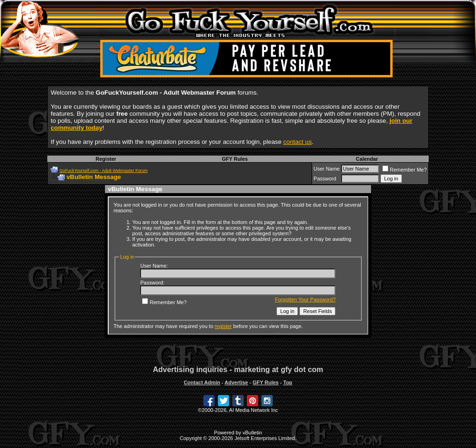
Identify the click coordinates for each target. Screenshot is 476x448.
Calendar (367, 159)
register (223, 326)
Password (325, 179)
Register (106, 159)
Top (287, 382)
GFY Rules (234, 159)
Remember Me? (405, 170)
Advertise (236, 382)
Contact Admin (202, 382)
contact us (298, 142)
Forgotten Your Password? (305, 299)
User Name (327, 169)
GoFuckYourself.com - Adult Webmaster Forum (104, 171)
